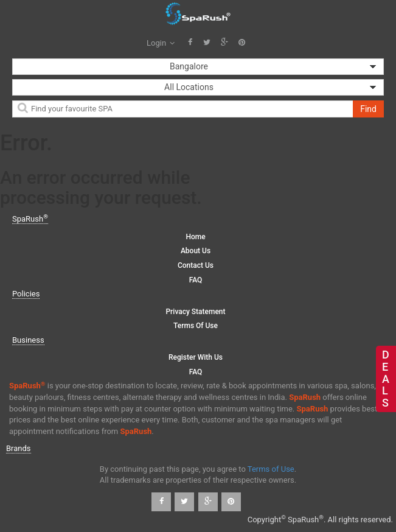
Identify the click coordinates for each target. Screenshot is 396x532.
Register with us (196, 357)
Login (161, 43)
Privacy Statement (195, 312)
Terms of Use (196, 326)
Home (195, 237)
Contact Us (196, 265)
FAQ (196, 280)
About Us (196, 251)
